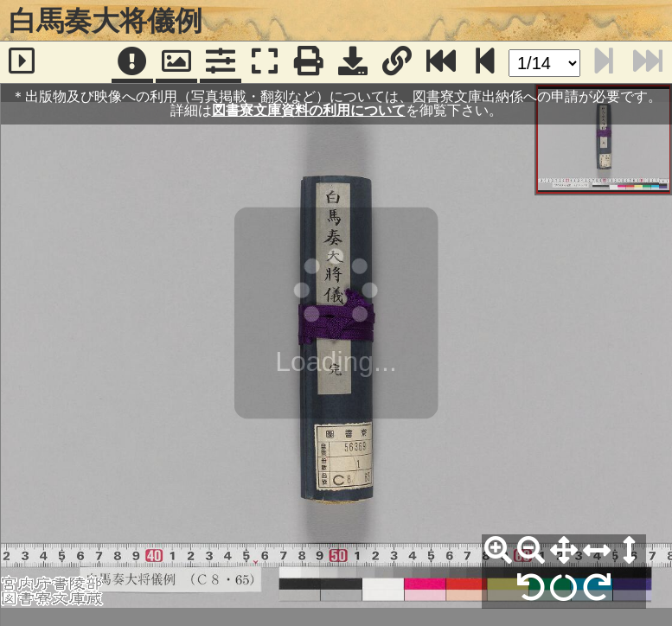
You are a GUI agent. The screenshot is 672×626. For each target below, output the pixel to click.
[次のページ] (485, 62)
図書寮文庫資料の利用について (309, 110)
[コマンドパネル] (221, 62)
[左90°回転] (531, 588)
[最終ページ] (441, 62)
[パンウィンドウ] (176, 62)
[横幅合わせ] (597, 551)
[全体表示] (564, 551)
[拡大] (498, 551)
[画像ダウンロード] (353, 62)
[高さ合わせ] (630, 551)
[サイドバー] (22, 62)
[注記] (132, 62)
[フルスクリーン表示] (265, 62)
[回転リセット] (564, 588)
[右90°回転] (597, 588)
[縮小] (531, 551)
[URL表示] (397, 62)
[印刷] (309, 62)
